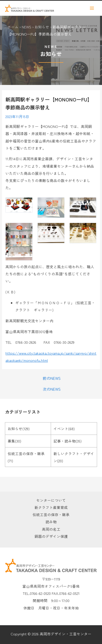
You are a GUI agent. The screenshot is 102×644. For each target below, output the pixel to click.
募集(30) (14, 441)
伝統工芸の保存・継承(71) (26, 457)
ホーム (13, 27)
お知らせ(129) (19, 429)
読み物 (51, 522)
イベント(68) (64, 429)
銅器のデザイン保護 (51, 536)
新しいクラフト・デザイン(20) (74, 457)
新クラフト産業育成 (51, 507)
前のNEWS (52, 378)
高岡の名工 (51, 529)
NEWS (26, 27)
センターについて (51, 500)
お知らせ (42, 27)
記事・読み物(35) (68, 441)
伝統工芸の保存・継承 (51, 514)
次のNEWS (52, 389)
